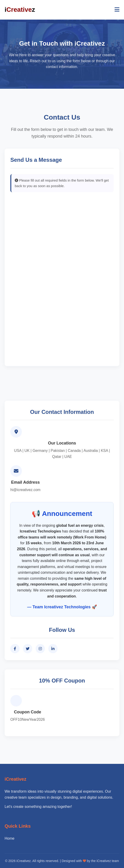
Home (10, 838)
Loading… (62, 279)
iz (20, 10)
